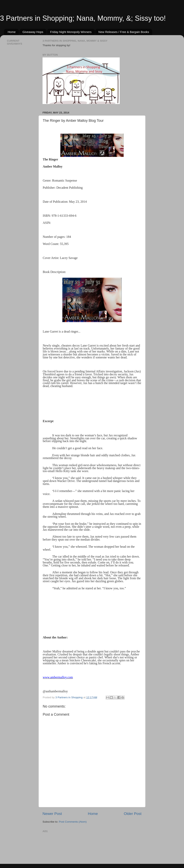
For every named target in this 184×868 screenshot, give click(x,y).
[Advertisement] (58, 846)
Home (12, 32)
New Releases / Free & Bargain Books (124, 32)
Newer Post (52, 814)
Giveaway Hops (33, 32)
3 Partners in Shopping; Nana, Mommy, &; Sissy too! (83, 18)
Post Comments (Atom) (73, 822)
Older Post (133, 814)
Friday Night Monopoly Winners (71, 32)
